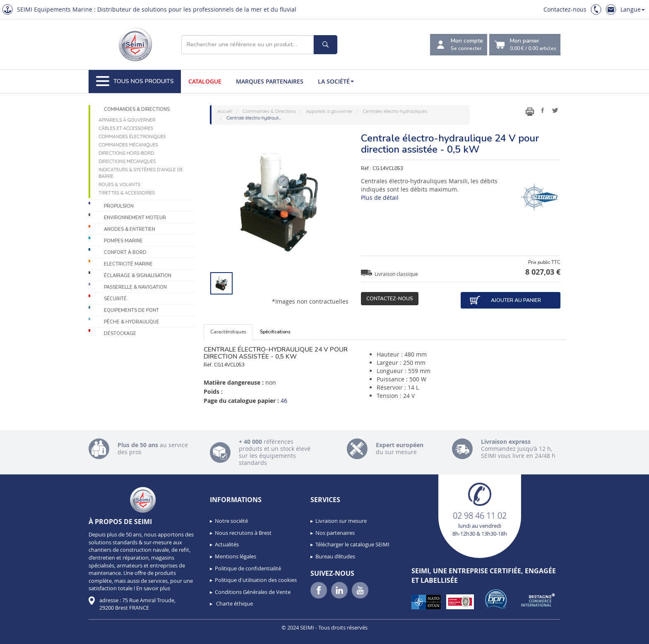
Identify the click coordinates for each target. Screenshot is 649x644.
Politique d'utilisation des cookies (256, 580)
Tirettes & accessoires (127, 193)
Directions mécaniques (127, 161)
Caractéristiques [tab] (228, 332)
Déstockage (120, 334)
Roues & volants (119, 184)
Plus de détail (380, 198)
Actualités (227, 544)
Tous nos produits (135, 81)
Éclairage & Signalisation (138, 276)
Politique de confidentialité (248, 568)
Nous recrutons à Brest (243, 533)
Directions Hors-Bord (126, 153)
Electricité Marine (128, 264)
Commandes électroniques (132, 136)
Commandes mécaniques (128, 145)
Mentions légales (236, 556)
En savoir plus (153, 588)
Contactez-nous (565, 9)
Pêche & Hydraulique (132, 322)
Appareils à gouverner (127, 120)
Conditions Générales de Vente (253, 592)
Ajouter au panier (505, 300)
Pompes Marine (123, 241)
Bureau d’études (335, 556)
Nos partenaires (335, 533)
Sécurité (115, 299)
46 (284, 401)
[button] (25, 635)
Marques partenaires (270, 81)
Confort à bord (125, 253)
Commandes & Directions (137, 109)
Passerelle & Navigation (135, 287)
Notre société (231, 521)
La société (336, 81)
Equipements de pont (131, 310)
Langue (633, 9)
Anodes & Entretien (130, 229)
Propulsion (119, 206)
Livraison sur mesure (341, 521)
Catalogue (205, 81)
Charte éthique (234, 603)
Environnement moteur (135, 218)
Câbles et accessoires (126, 128)
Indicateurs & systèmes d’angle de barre (141, 173)
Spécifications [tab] (275, 332)
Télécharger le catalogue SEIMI (352, 544)
